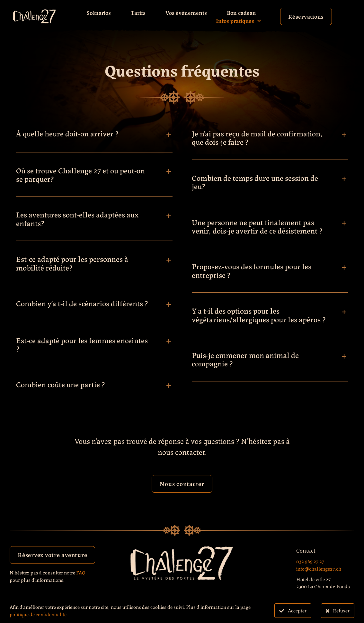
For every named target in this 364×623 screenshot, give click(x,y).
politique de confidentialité (38, 614)
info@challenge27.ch (319, 568)
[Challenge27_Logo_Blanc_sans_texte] (35, 12)
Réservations (306, 16)
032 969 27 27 (310, 561)
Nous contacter (182, 483)
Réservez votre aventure (52, 554)
